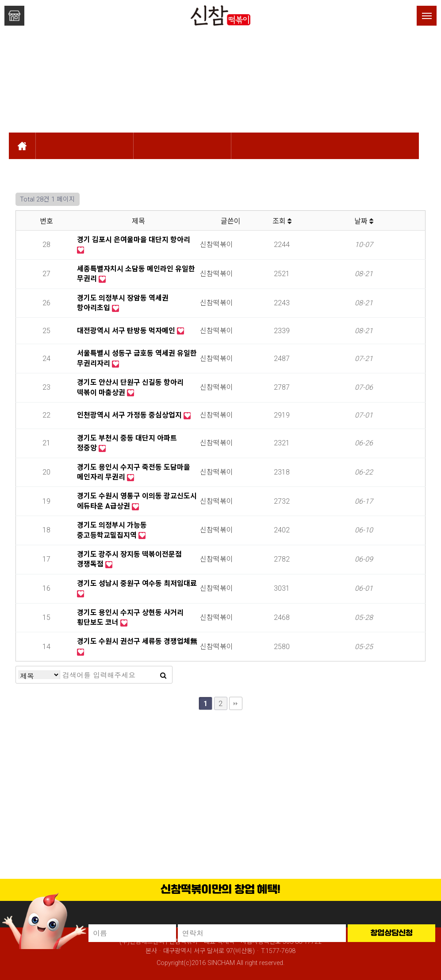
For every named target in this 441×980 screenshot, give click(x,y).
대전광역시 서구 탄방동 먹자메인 (127, 331)
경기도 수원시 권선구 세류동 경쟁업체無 (137, 641)
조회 (282, 221)
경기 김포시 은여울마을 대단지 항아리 (134, 240)
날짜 (364, 221)
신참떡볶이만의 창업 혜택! (221, 890)
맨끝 (236, 703)
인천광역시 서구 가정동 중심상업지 (130, 415)
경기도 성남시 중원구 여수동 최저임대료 (137, 583)
